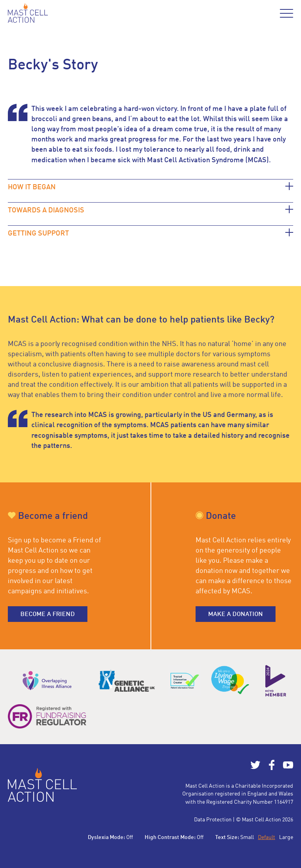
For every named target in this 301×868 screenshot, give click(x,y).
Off (130, 837)
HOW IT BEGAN (32, 187)
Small (247, 837)
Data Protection (213, 820)
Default (267, 837)
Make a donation (236, 614)
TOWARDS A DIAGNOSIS (46, 210)
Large (286, 837)
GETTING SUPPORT (38, 234)
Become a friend (48, 614)
